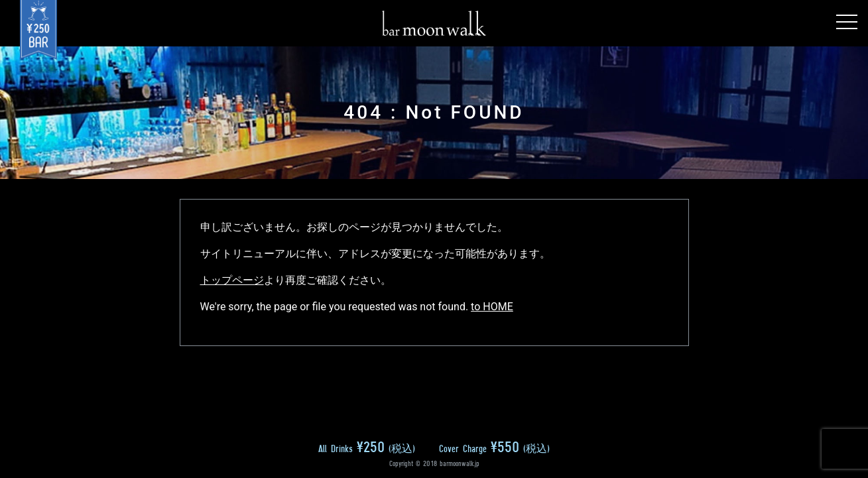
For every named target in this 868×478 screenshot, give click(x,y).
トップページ (232, 280)
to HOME (492, 307)
